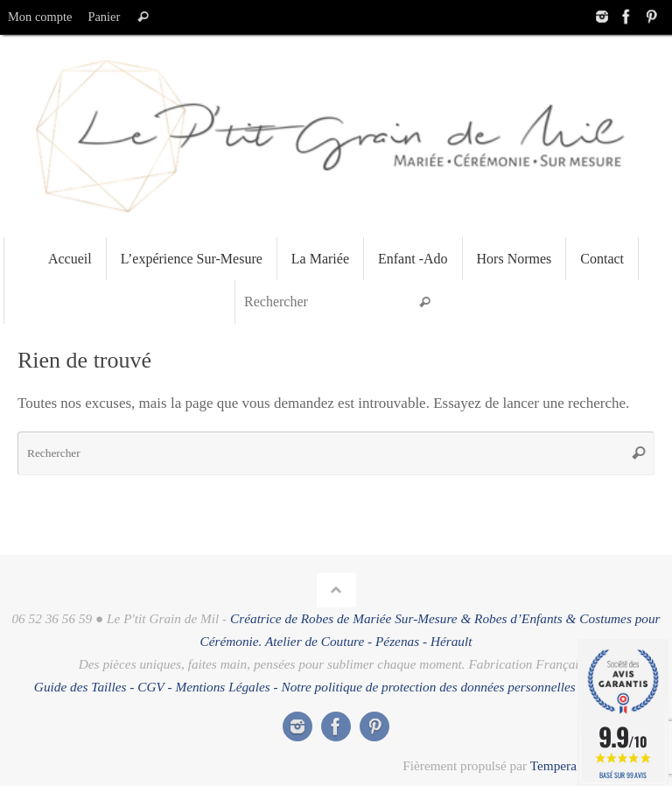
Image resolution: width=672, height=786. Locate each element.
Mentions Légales (222, 687)
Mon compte (40, 17)
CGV (150, 687)
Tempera (553, 765)
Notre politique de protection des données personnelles (429, 687)
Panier (104, 17)
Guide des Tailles (80, 687)
